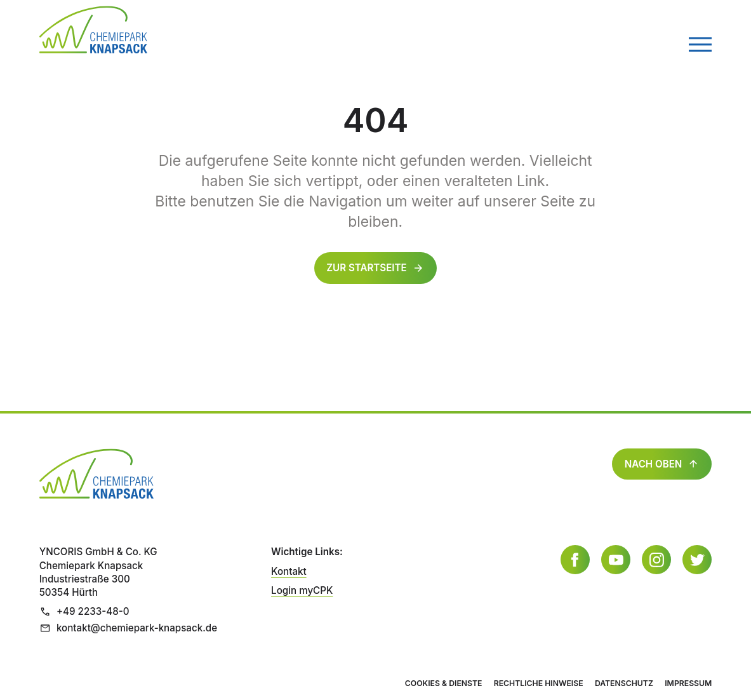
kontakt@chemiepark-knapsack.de (128, 628)
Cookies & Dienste (444, 683)
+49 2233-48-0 (84, 611)
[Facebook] (575, 560)
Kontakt (289, 571)
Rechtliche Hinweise (539, 683)
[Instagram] (656, 560)
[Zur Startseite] (93, 30)
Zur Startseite (367, 268)
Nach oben (662, 464)
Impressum (688, 683)
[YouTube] (616, 560)
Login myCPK (302, 590)
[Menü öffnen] (700, 44)
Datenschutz (624, 683)
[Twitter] (697, 560)
